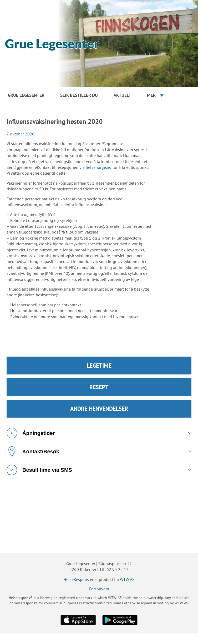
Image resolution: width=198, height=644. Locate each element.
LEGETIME (99, 366)
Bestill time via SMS (39, 470)
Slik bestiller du (79, 95)
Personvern (99, 589)
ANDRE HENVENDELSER (99, 409)
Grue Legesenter (26, 95)
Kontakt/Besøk (33, 452)
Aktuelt (122, 95)
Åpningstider (31, 433)
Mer (151, 95)
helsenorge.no (99, 167)
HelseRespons (76, 579)
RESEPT (99, 387)
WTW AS (127, 579)
